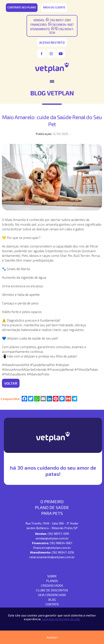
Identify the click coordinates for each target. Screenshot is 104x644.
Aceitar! (52, 637)
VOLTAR (11, 383)
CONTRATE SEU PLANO (22, 7)
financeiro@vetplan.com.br (52, 548)
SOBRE (52, 576)
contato (52, 604)
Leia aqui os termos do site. (61, 619)
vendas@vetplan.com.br (52, 538)
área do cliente (54, 7)
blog (52, 599)
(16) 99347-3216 (63, 552)
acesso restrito (52, 43)
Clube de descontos (52, 590)
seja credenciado (52, 595)
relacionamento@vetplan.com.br (52, 557)
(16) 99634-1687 (63, 25)
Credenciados (52, 585)
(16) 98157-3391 (60, 20)
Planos (52, 581)
